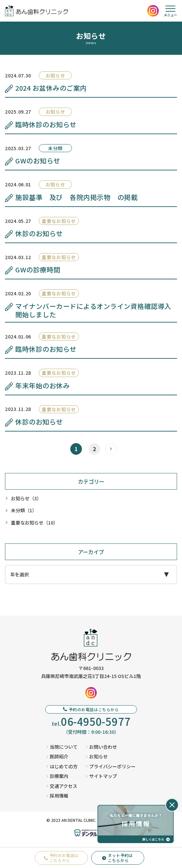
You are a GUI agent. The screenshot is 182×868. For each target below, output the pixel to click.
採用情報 (57, 796)
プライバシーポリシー (111, 766)
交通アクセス (62, 786)
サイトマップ (101, 776)
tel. (91, 721)
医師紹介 (57, 756)
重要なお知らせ (34, 523)
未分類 (24, 510)
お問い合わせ (101, 747)
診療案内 (57, 776)
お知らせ (26, 498)
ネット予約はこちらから (118, 858)
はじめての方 (62, 766)
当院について (62, 747)
